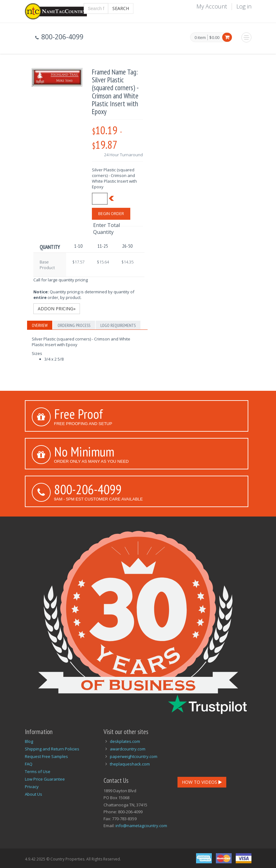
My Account (212, 6)
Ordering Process (74, 325)
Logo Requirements (118, 325)
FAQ (29, 764)
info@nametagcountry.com (141, 826)
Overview (40, 325)
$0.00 (214, 37)
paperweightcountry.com (134, 756)
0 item (200, 38)
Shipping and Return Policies (52, 749)
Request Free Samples (46, 756)
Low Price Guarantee (45, 779)
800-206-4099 (88, 489)
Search (121, 8)
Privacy (32, 787)
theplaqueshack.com (130, 764)
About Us (34, 794)
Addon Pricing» (57, 309)
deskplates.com (125, 741)
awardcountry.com (128, 749)
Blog (29, 741)
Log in (244, 6)
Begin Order (111, 213)
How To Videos (202, 782)
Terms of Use (38, 771)
